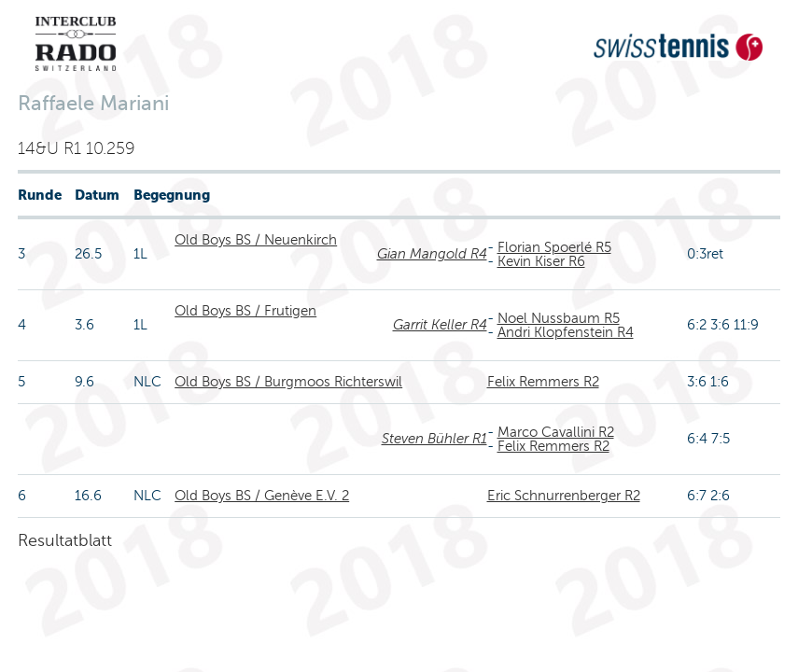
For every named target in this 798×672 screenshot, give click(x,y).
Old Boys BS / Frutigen (245, 311)
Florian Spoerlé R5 (554, 247)
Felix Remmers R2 (543, 382)
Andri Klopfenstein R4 (566, 332)
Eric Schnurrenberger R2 (564, 496)
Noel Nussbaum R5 (559, 318)
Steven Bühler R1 (434, 439)
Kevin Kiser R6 (541, 261)
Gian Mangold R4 (432, 254)
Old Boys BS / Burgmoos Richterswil (288, 382)
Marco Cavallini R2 (556, 432)
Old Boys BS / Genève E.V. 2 (262, 496)
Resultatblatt (65, 540)
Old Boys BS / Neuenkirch (256, 240)
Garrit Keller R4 (440, 325)
